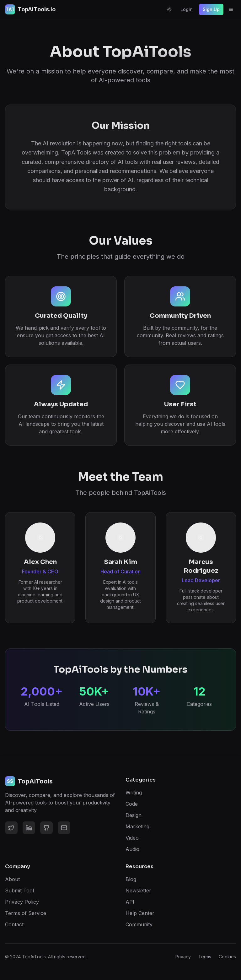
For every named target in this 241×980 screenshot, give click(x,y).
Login (187, 9)
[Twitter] (11, 828)
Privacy (183, 957)
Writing (134, 793)
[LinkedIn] (29, 828)
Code (132, 804)
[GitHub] (46, 828)
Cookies (227, 957)
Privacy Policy (22, 902)
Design (134, 815)
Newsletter (138, 891)
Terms (205, 957)
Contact (14, 924)
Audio (132, 849)
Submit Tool (19, 891)
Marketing (137, 826)
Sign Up (211, 9)
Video (132, 838)
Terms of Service (26, 913)
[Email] (64, 828)
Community (139, 924)
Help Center (140, 913)
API (130, 902)
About (12, 879)
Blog (131, 879)
